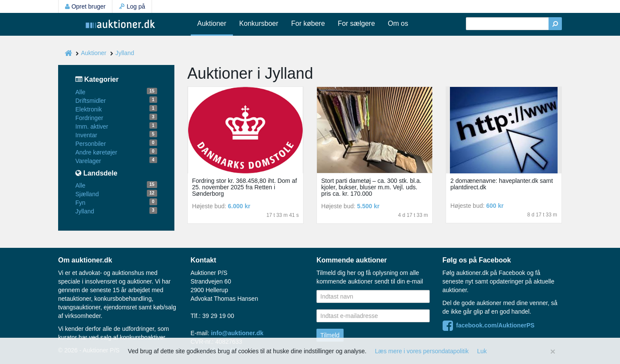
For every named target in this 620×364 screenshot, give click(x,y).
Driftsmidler (91, 101)
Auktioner (212, 23)
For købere (308, 23)
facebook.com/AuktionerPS (489, 325)
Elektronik (88, 109)
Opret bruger (85, 6)
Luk (482, 351)
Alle (80, 92)
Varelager (88, 161)
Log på (132, 6)
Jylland (125, 53)
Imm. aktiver (92, 126)
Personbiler (91, 144)
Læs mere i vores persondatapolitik (422, 351)
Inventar (86, 135)
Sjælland (87, 194)
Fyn (80, 203)
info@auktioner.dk (237, 333)
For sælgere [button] (356, 23)
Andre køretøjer (96, 152)
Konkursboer (259, 23)
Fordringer (89, 118)
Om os (398, 23)
